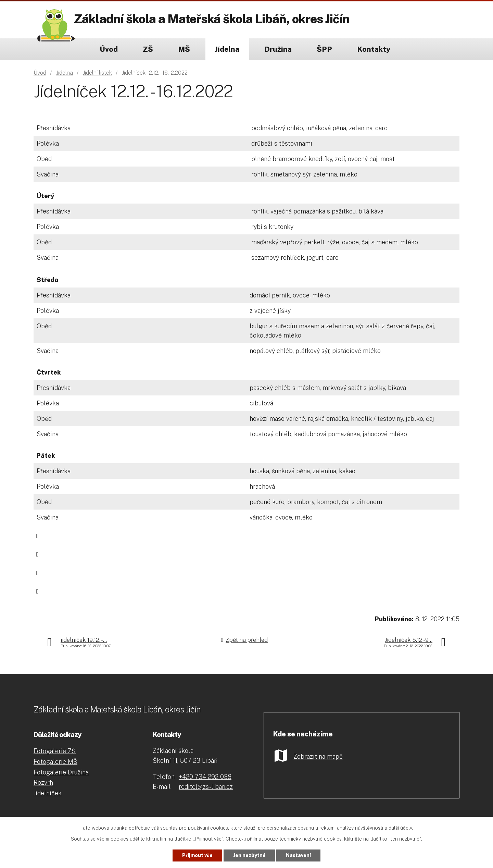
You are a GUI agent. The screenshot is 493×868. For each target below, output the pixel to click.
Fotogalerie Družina (61, 772)
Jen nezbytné (249, 855)
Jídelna (227, 49)
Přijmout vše (197, 855)
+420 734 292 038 (205, 777)
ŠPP (324, 49)
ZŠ (148, 49)
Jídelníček (48, 793)
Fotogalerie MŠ (55, 762)
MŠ (184, 49)
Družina (278, 49)
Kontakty (374, 49)
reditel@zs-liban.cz (206, 787)
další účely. (401, 828)
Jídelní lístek (97, 73)
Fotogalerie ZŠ (55, 751)
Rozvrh (43, 783)
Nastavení (299, 855)
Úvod (109, 49)
